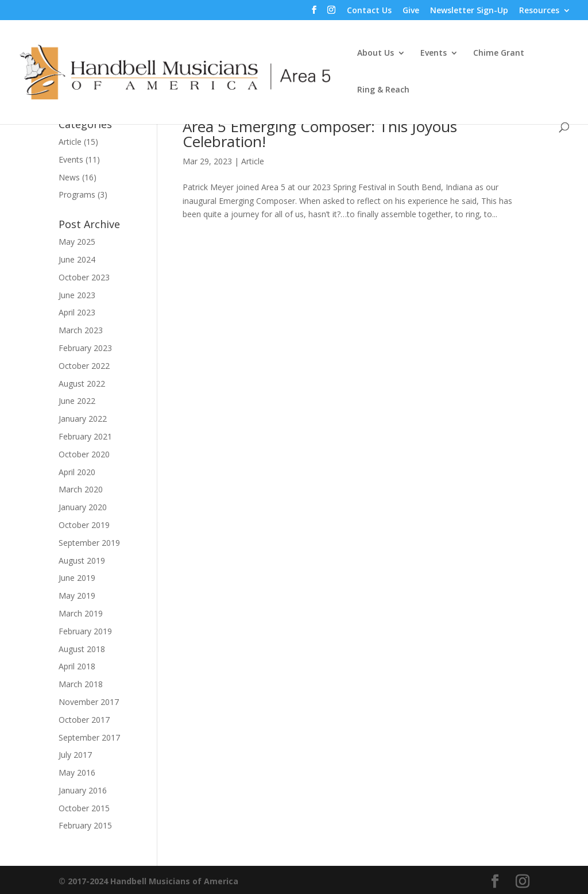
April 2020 (77, 472)
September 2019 (89, 543)
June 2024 (77, 259)
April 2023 (77, 312)
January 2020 (83, 507)
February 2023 (85, 348)
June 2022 (77, 401)
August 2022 (82, 384)
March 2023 (81, 330)
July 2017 (75, 755)
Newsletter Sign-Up (469, 11)
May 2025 (77, 242)
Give (411, 11)
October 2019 (84, 525)
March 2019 (81, 613)
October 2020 (84, 454)
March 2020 (81, 489)
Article (253, 161)
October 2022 (84, 366)
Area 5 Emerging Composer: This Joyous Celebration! (320, 134)
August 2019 (82, 560)
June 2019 (77, 578)
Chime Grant (499, 53)
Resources (539, 11)
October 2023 (84, 277)
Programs (77, 194)
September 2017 (89, 737)
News (69, 177)
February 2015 (85, 825)
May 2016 (77, 772)
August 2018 (82, 649)
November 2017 (89, 702)
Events (434, 53)
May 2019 (77, 596)
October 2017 (84, 720)
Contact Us (369, 11)
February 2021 (85, 436)
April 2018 (77, 666)
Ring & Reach (383, 90)
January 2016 (83, 790)
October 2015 (84, 808)
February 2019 (85, 631)
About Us (376, 53)
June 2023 (77, 295)
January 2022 (83, 419)
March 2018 (81, 684)
